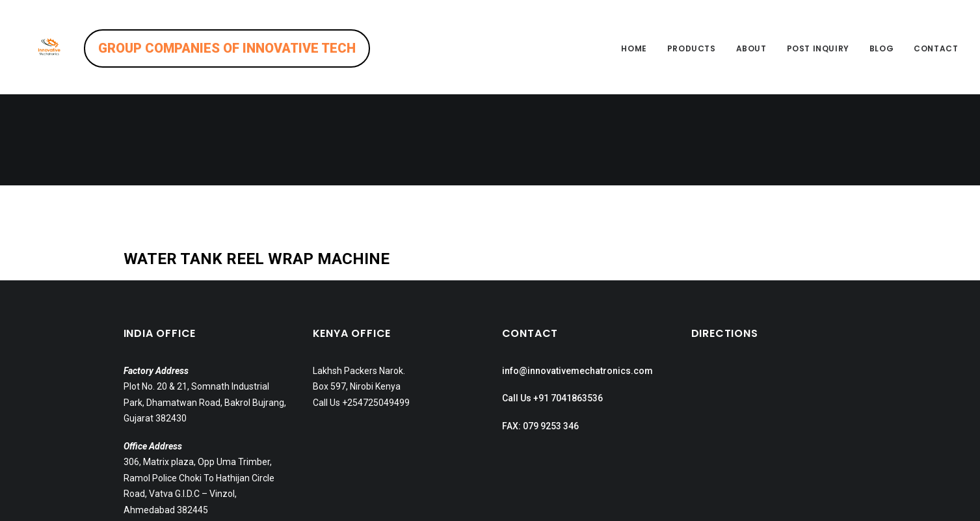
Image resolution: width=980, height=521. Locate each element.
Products (692, 48)
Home (634, 48)
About (751, 48)
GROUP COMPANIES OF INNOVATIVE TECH (258, 48)
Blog (881, 48)
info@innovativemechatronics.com (577, 280)
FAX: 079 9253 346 (540, 335)
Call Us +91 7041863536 (552, 307)
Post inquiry (818, 48)
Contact (936, 48)
